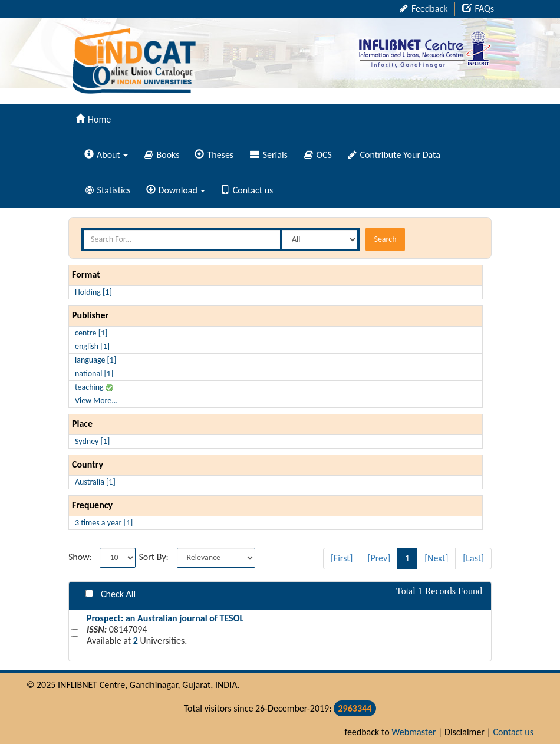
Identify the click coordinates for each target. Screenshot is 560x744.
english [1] (92, 346)
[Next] (436, 558)
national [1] (94, 373)
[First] (342, 558)
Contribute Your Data (394, 155)
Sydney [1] (92, 441)
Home (93, 119)
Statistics (108, 190)
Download (176, 190)
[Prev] (379, 558)
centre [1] (91, 333)
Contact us (247, 190)
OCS (318, 155)
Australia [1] (95, 482)
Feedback (424, 9)
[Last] (473, 558)
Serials (269, 155)
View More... (96, 401)
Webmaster (414, 732)
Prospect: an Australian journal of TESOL (165, 618)
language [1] (95, 360)
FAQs (478, 9)
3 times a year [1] (104, 523)
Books (162, 155)
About (106, 155)
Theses (214, 155)
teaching (94, 387)
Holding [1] (93, 292)
